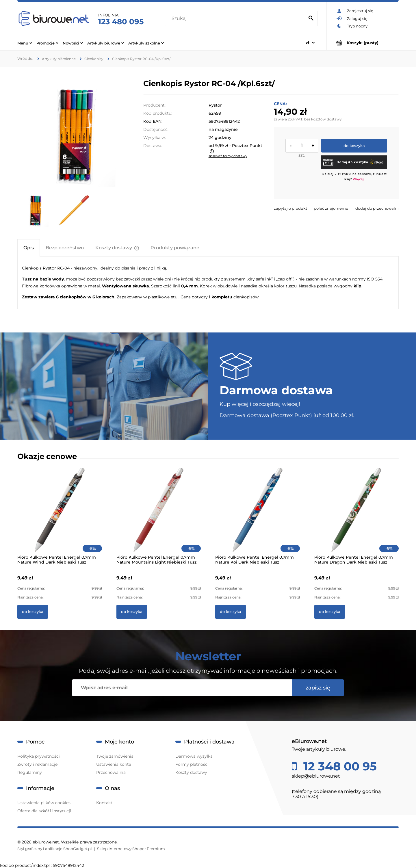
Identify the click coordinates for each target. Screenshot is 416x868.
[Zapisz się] (318, 688)
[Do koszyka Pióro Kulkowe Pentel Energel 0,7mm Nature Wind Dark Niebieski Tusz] (33, 612)
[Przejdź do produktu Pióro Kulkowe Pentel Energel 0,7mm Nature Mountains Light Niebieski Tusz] (159, 518)
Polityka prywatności (39, 756)
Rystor (215, 105)
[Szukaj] (311, 18)
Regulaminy (30, 772)
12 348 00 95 (338, 766)
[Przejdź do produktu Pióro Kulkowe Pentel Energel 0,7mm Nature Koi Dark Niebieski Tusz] (258, 518)
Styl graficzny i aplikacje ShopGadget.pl (55, 849)
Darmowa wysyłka (194, 756)
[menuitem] (25, 43)
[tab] (29, 248)
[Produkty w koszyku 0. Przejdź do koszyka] (363, 43)
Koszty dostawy (191, 772)
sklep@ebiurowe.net (316, 776)
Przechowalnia (111, 772)
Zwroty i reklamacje (37, 764)
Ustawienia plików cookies (44, 803)
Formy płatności (192, 764)
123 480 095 (121, 22)
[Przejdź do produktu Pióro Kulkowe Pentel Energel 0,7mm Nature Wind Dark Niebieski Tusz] (60, 518)
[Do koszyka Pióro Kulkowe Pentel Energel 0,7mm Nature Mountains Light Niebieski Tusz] (132, 612)
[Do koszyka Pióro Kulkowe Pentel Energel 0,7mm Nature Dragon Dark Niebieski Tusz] (330, 612)
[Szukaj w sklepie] (236, 18)
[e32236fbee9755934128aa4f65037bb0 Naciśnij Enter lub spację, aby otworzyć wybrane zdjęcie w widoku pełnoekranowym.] (73, 134)
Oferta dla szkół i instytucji (44, 811)
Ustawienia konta (114, 764)
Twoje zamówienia (115, 756)
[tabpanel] (208, 283)
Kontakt (104, 803)
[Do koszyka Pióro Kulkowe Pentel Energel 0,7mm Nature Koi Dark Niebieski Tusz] (231, 612)
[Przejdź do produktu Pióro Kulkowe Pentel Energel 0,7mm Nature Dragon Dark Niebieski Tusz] (357, 518)
